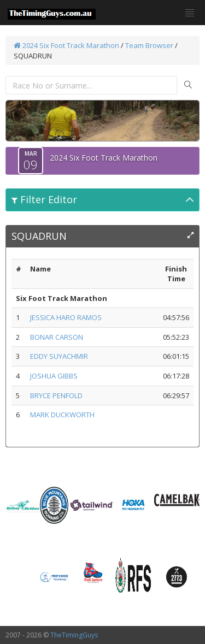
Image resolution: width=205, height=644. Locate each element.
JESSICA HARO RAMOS (66, 317)
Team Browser (149, 45)
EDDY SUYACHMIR (59, 356)
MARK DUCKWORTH (62, 415)
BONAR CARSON (57, 337)
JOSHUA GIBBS (54, 376)
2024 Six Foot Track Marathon (66, 45)
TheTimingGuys (74, 635)
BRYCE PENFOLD (56, 395)
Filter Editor (44, 199)
